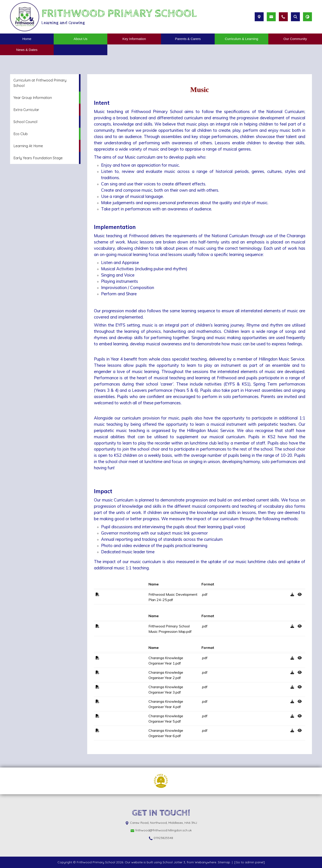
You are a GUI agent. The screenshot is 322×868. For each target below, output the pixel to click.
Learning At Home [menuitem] (28, 146)
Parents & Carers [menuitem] (188, 39)
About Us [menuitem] (80, 39)
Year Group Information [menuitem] (33, 98)
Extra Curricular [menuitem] (26, 110)
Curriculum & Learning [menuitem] (241, 39)
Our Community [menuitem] (295, 39)
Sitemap (224, 862)
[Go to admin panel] (250, 862)
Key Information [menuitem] (134, 39)
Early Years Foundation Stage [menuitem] (38, 158)
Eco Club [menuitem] (21, 134)
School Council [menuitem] (25, 122)
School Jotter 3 (174, 862)
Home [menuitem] (27, 39)
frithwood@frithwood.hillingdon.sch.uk (163, 830)
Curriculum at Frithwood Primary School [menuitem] (40, 83)
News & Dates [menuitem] (27, 50)
